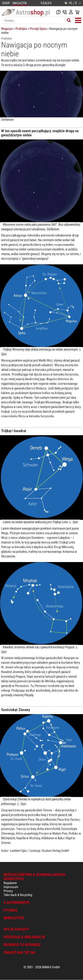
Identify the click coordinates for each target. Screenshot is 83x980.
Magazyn (7, 29)
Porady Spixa (38, 29)
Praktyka (21, 29)
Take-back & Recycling (18, 895)
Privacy (8, 891)
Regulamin (10, 883)
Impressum (11, 887)
